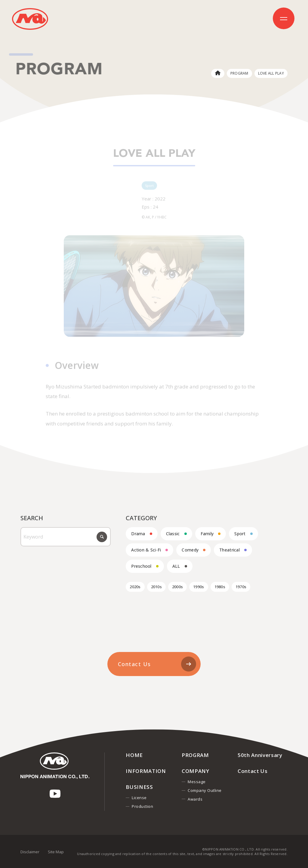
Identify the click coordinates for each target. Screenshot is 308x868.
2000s (177, 587)
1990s (199, 587)
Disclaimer (30, 852)
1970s (241, 587)
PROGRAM (239, 73)
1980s (220, 587)
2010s (156, 587)
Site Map (56, 852)
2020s (135, 587)
